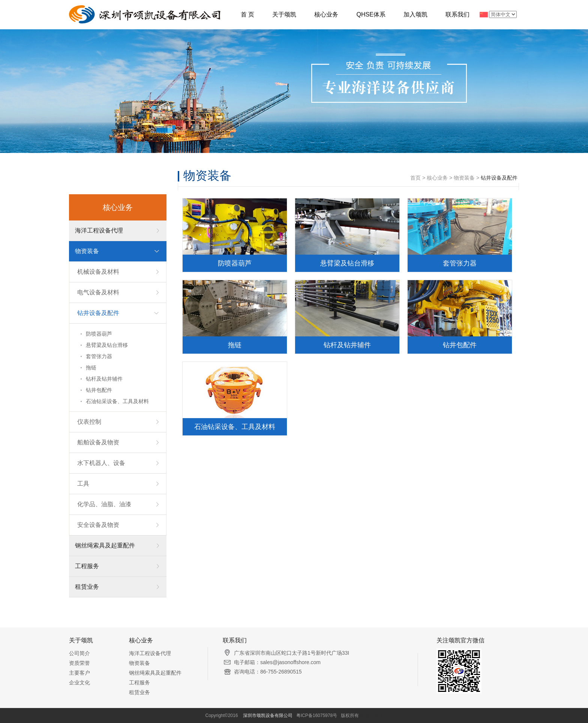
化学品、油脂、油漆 (104, 504)
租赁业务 (87, 587)
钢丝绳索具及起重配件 (105, 545)
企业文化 (79, 682)
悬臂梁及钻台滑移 (107, 345)
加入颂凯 (415, 14)
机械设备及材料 (98, 272)
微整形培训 (371, 715)
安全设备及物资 (98, 525)
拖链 (91, 367)
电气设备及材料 (98, 292)
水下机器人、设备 (101, 463)
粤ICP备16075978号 (317, 715)
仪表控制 (89, 422)
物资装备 (87, 251)
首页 (415, 178)
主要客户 (79, 673)
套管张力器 (99, 356)
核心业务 (326, 14)
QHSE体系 (371, 14)
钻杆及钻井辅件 (104, 379)
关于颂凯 (284, 14)
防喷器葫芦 (99, 334)
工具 (83, 484)
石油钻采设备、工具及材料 (117, 401)
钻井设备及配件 (98, 313)
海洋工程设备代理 (99, 230)
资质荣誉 (79, 663)
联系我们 (457, 14)
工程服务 (87, 566)
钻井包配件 (99, 390)
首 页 (247, 14)
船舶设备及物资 (98, 442)
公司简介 (79, 653)
